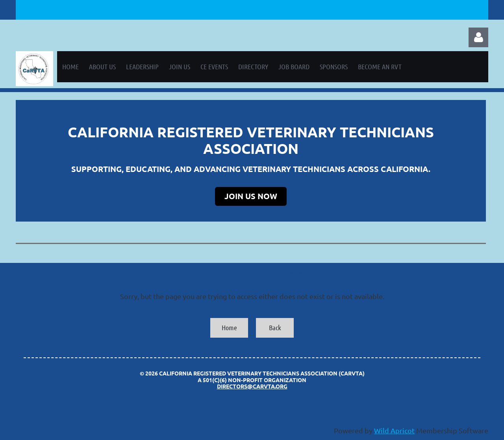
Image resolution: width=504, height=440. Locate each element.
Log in (478, 37)
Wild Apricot (394, 430)
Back (275, 327)
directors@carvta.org (252, 386)
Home (229, 327)
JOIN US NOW (251, 196)
